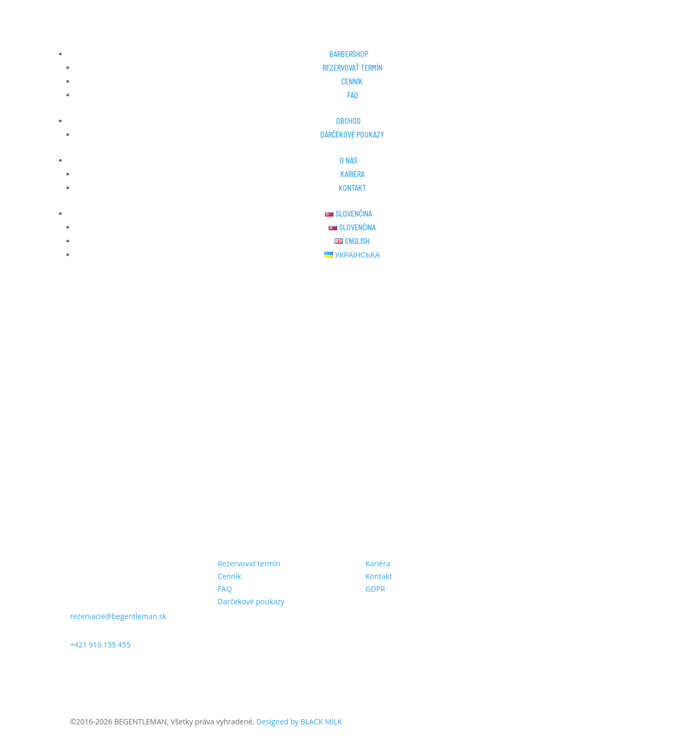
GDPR (375, 589)
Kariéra (352, 174)
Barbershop (349, 54)
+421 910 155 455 (100, 645)
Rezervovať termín (352, 68)
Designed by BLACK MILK (299, 721)
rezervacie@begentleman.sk (118, 616)
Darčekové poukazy (352, 135)
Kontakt (352, 188)
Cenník (352, 81)
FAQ (352, 95)
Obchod (348, 121)
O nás (348, 160)
